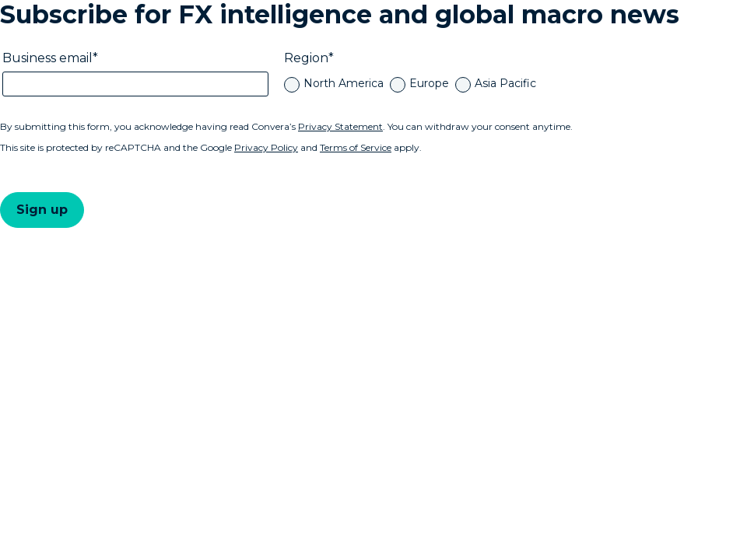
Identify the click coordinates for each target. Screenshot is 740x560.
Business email (47, 58)
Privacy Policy (266, 147)
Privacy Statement (340, 126)
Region (306, 58)
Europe (429, 83)
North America (344, 83)
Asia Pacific (505, 83)
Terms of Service (356, 147)
